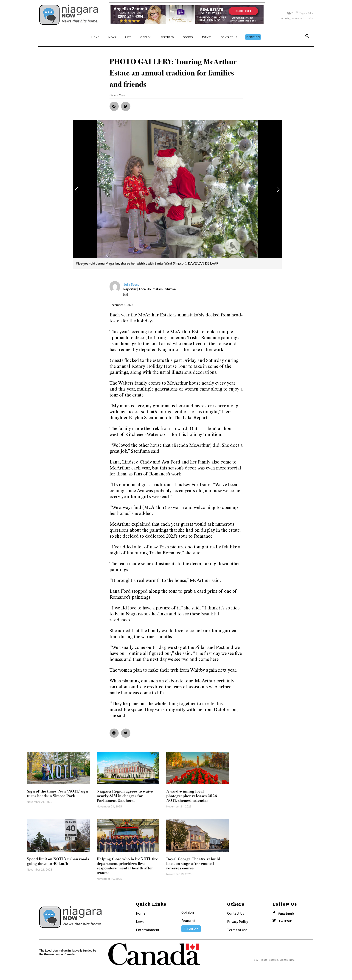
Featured (188, 921)
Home (141, 913)
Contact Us (236, 913)
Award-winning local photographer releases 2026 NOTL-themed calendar (192, 796)
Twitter (285, 921)
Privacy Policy (238, 921)
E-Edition (191, 929)
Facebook (286, 914)
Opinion (188, 912)
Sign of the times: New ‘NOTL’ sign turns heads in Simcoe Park (57, 793)
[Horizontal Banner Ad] (187, 15)
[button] (307, 37)
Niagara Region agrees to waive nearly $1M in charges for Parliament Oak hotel (125, 796)
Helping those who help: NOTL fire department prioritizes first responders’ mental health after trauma (127, 866)
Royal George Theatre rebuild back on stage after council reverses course (193, 863)
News (140, 921)
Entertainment (148, 930)
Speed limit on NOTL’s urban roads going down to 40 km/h (58, 861)
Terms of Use (237, 930)
